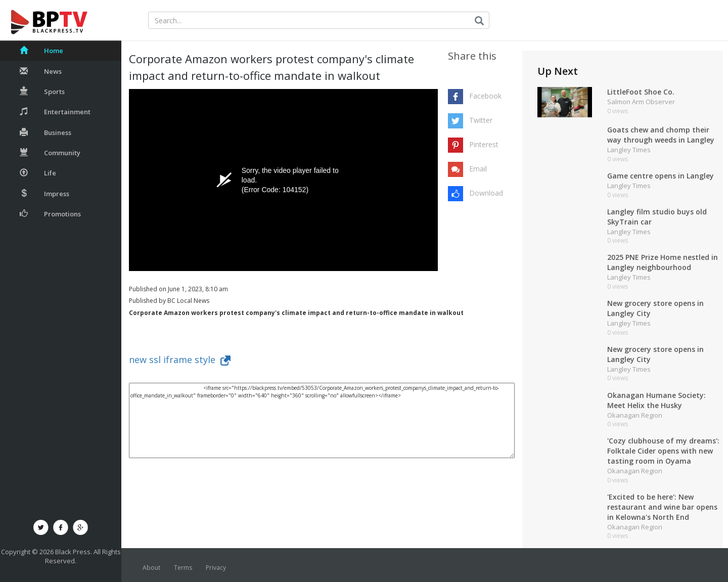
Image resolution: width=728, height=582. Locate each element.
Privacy (216, 568)
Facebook (485, 96)
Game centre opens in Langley (661, 176)
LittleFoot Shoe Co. (641, 92)
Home (41, 51)
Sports (42, 92)
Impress (44, 194)
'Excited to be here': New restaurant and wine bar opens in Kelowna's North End (662, 507)
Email (478, 169)
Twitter (481, 120)
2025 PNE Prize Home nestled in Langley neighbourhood (663, 262)
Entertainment (55, 112)
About (151, 568)
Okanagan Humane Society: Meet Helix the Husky (656, 400)
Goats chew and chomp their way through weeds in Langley (661, 135)
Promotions (50, 214)
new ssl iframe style (180, 360)
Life (38, 173)
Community (50, 153)
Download (486, 193)
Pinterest (484, 144)
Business (45, 132)
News (41, 71)
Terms (183, 568)
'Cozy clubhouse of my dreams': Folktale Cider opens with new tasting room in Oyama (663, 451)
